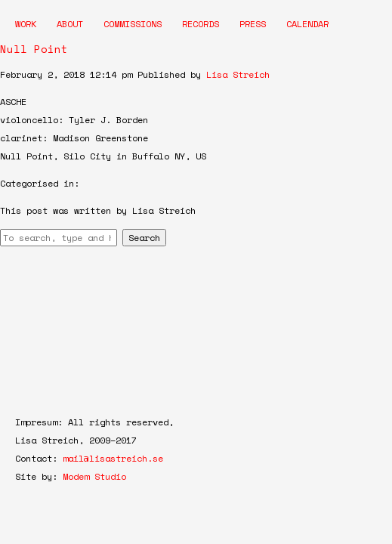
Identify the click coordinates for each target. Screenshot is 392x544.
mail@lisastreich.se (113, 458)
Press (253, 24)
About (70, 24)
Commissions (133, 24)
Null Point (34, 49)
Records (201, 24)
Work (26, 24)
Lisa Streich (238, 74)
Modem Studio (94, 476)
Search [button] (144, 238)
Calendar (307, 24)
